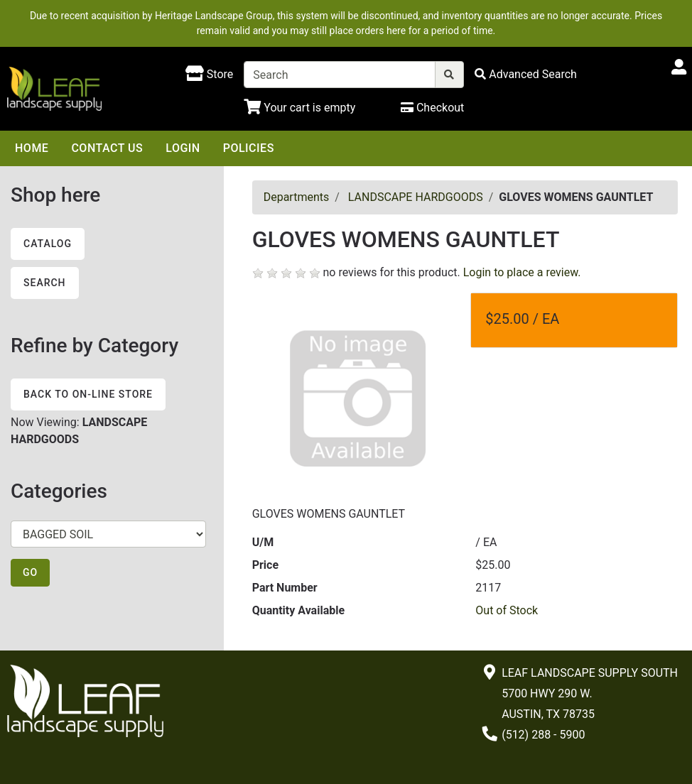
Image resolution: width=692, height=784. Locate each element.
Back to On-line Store (88, 394)
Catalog (48, 244)
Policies (249, 148)
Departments (297, 197)
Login (183, 148)
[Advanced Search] (526, 74)
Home (32, 148)
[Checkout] (432, 108)
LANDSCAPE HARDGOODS (416, 197)
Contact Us (107, 148)
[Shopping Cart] (299, 108)
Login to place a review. (522, 272)
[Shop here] (209, 75)
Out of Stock (507, 610)
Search (45, 283)
